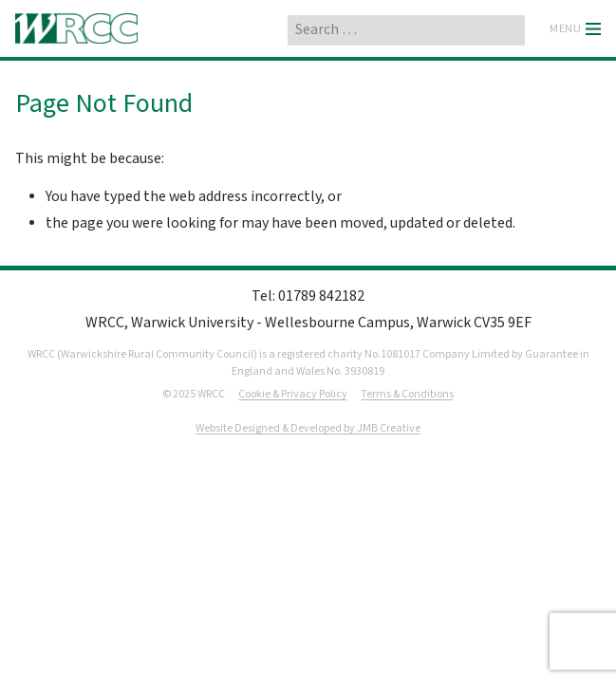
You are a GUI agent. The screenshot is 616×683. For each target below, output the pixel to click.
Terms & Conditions (407, 394)
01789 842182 (321, 296)
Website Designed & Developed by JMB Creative (308, 428)
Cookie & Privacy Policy (293, 394)
